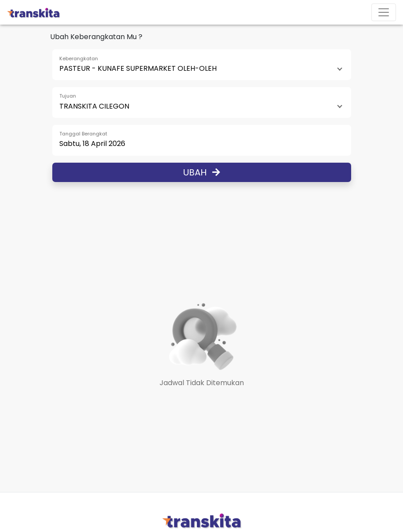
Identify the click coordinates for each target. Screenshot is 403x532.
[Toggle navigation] (384, 12)
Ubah (202, 172)
